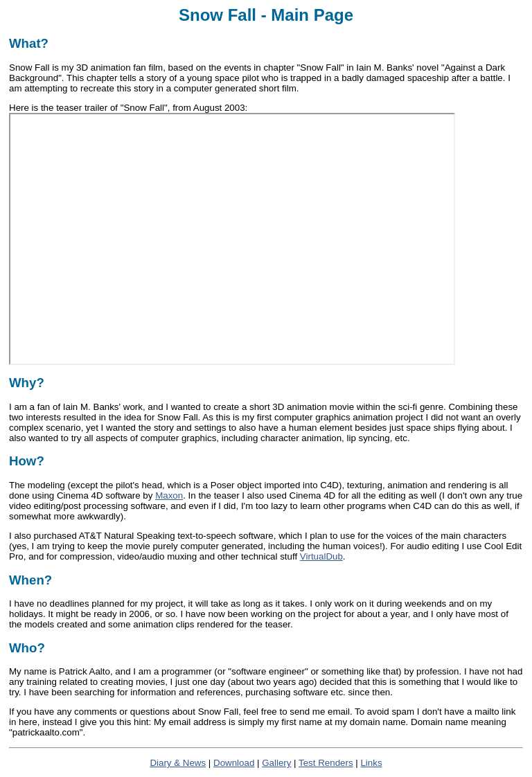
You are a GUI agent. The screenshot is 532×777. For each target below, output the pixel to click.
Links (371, 763)
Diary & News (178, 763)
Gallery (276, 763)
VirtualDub (321, 556)
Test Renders (326, 763)
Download (234, 763)
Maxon (169, 495)
